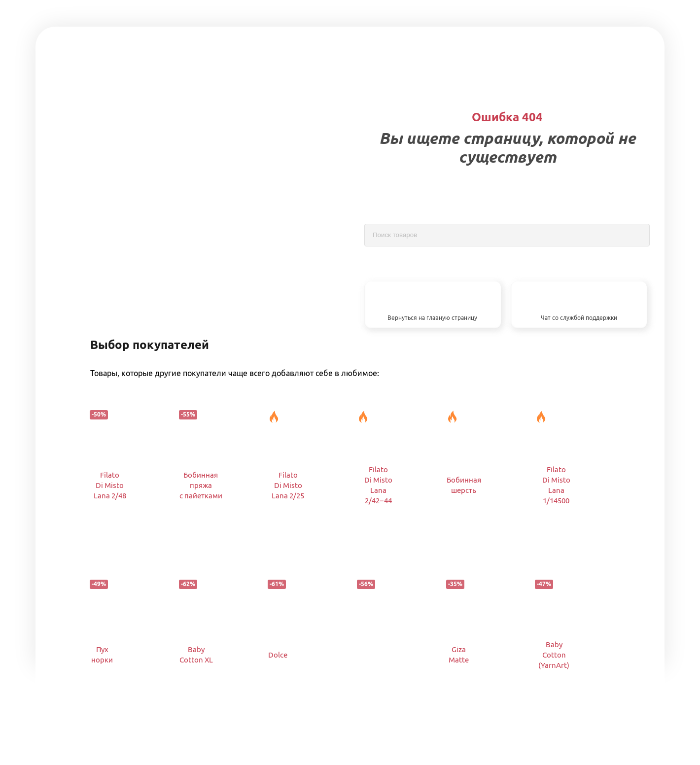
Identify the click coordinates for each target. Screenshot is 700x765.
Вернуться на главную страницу (432, 318)
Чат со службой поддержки (579, 318)
